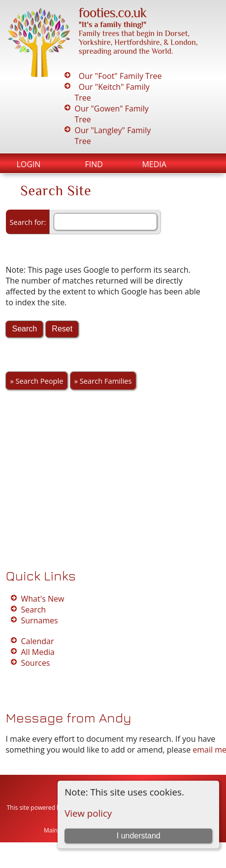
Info (94, 181)
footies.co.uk (113, 13)
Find (94, 164)
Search (33, 610)
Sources (35, 663)
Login (28, 164)
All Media (37, 652)
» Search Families (103, 381)
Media (154, 164)
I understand (139, 836)
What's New (42, 599)
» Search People (36, 381)
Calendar (37, 641)
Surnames (39, 620)
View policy (88, 813)
